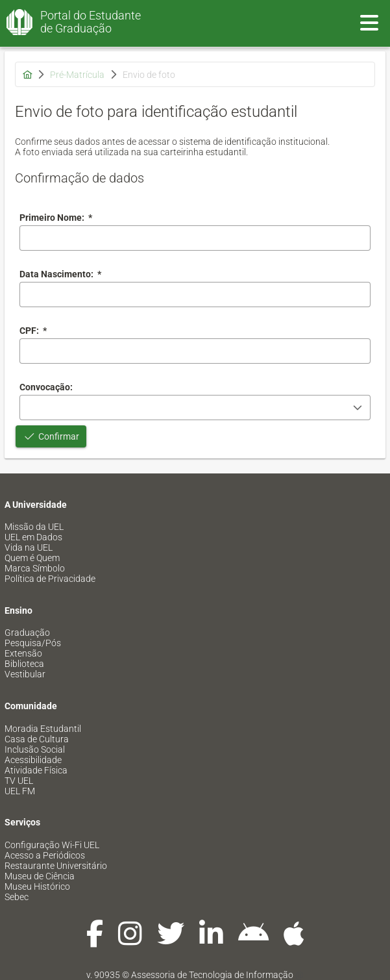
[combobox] (195, 295)
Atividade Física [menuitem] (36, 770)
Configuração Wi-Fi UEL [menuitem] (52, 845)
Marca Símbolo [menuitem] (35, 568)
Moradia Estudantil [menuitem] (43, 729)
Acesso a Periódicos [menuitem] (45, 855)
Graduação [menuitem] (27, 633)
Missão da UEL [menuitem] (34, 527)
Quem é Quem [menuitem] (32, 558)
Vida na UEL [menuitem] (29, 547)
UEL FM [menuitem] (20, 791)
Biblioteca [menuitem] (24, 664)
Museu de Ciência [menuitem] (40, 876)
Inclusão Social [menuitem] (35, 749)
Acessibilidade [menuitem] (33, 760)
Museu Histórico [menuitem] (37, 886)
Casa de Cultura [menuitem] (37, 739)
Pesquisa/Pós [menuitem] (33, 643)
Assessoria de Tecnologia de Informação (212, 975)
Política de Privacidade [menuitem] (50, 579)
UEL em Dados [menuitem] (33, 537)
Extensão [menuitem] (23, 653)
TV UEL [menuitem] (19, 781)
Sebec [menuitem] (17, 897)
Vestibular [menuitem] (25, 674)
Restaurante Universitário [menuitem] (56, 866)
